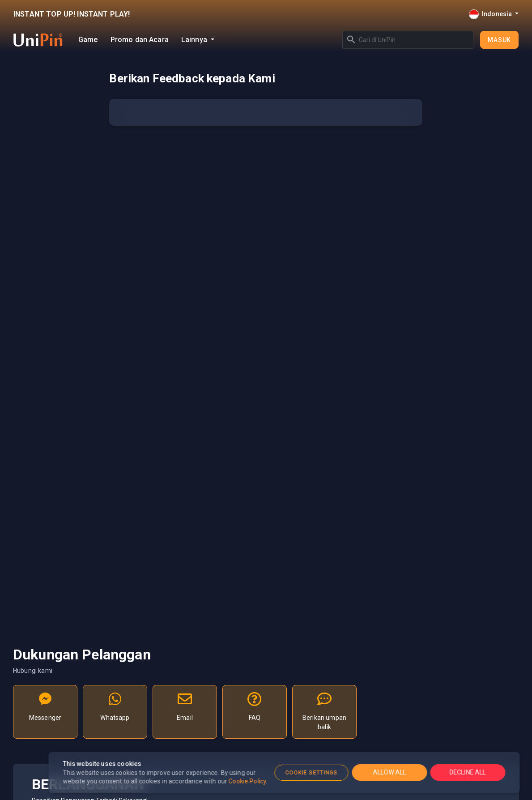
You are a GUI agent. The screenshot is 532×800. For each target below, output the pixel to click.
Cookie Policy (247, 781)
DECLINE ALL (468, 772)
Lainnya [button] (195, 40)
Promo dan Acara (140, 40)
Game (88, 40)
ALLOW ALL (389, 772)
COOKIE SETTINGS (311, 773)
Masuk (499, 40)
